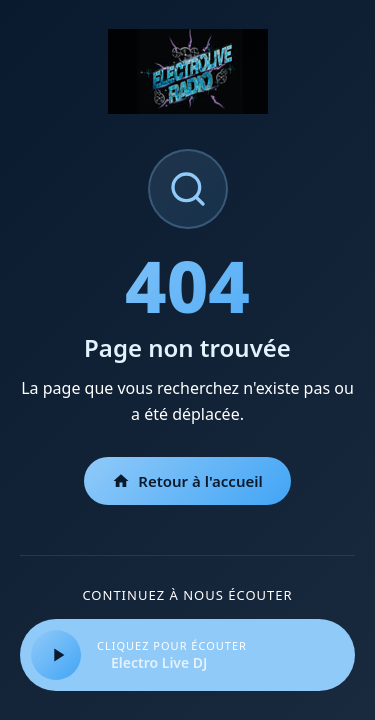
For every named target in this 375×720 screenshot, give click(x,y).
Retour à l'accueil (187, 481)
